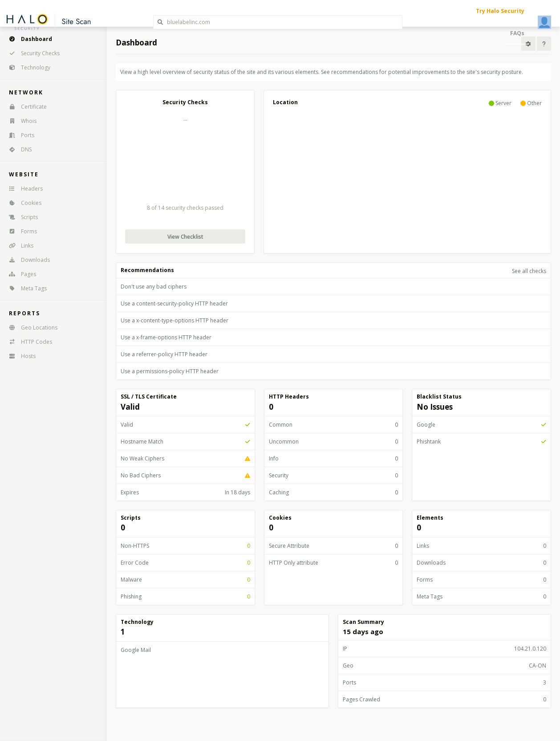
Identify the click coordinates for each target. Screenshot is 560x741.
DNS (17, 149)
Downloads (26, 260)
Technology (27, 67)
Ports (19, 135)
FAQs (517, 33)
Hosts (19, 356)
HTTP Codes (28, 342)
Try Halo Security (500, 11)
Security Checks (31, 53)
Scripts (20, 217)
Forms (20, 231)
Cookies (22, 203)
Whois (20, 121)
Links (18, 246)
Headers (23, 189)
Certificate (25, 107)
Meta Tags (25, 288)
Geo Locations (30, 328)
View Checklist (185, 237)
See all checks (529, 271)
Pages (20, 274)
